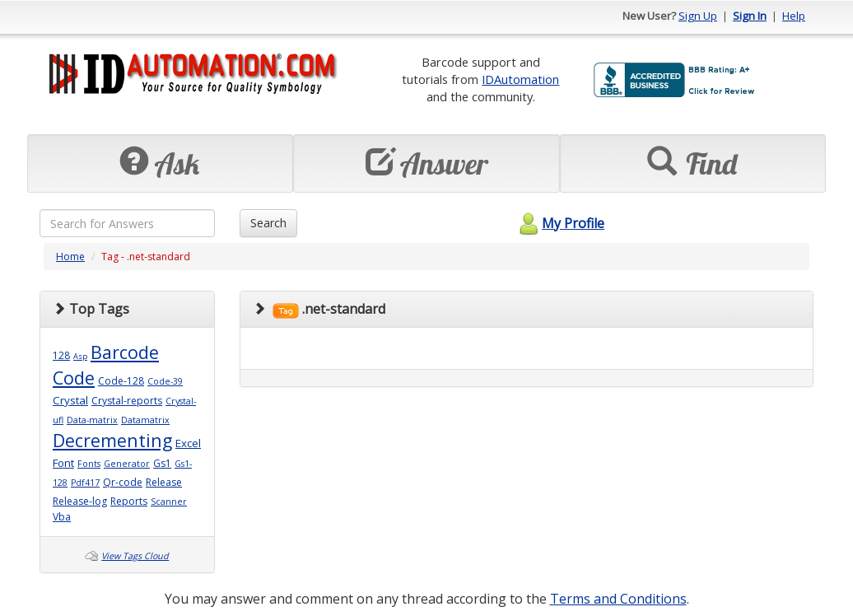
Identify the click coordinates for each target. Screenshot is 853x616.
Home (70, 257)
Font (63, 463)
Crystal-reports (127, 401)
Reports (129, 501)
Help (794, 16)
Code (74, 378)
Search (268, 223)
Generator (127, 464)
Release (164, 482)
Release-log (80, 501)
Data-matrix (92, 420)
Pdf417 (85, 483)
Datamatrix (145, 420)
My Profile (559, 223)
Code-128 (121, 381)
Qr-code (123, 482)
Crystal (70, 400)
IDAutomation (520, 79)
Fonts (89, 464)
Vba (62, 517)
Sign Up (698, 16)
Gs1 (162, 463)
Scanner (169, 502)
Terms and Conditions (618, 599)
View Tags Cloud (135, 556)
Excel (188, 443)
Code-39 (165, 381)
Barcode (125, 352)
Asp (80, 356)
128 (61, 355)
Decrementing (112, 440)
